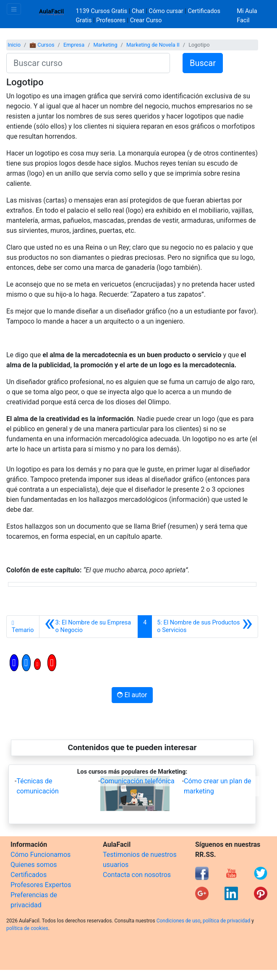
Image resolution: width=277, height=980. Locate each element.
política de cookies (27, 928)
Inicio (14, 45)
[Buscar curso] (88, 63)
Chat (138, 11)
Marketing (105, 45)
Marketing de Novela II (153, 45)
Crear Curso (146, 20)
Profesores (111, 20)
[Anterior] (89, 627)
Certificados (29, 875)
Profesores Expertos (41, 885)
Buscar (203, 63)
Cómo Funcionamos (41, 855)
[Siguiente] (205, 627)
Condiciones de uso (179, 921)
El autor (132, 695)
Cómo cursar (166, 11)
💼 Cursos (42, 45)
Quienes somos (34, 865)
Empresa (74, 45)
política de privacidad (226, 921)
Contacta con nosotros (137, 875)
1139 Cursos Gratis (102, 11)
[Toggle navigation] (14, 9)
